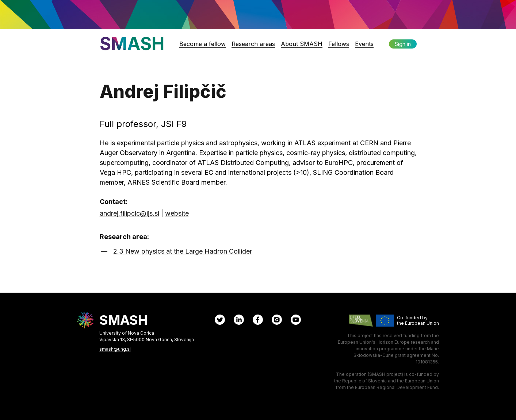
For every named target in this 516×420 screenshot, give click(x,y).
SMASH (132, 44)
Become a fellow (202, 44)
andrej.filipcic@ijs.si (129, 213)
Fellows (339, 44)
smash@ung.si (115, 349)
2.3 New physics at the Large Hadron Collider (183, 251)
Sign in (403, 44)
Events (364, 44)
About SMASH (302, 44)
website (177, 213)
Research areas (253, 44)
